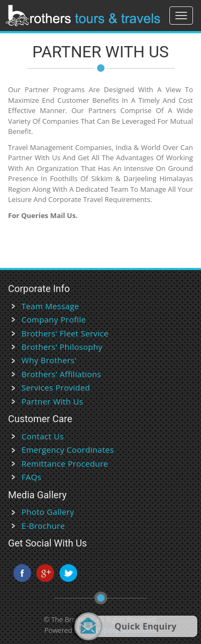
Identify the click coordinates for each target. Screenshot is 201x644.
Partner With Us (52, 401)
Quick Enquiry (146, 626)
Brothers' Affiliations (61, 374)
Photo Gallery (48, 512)
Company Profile (54, 319)
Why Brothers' (49, 360)
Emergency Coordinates (68, 450)
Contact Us (43, 436)
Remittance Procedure (65, 463)
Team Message (50, 306)
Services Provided (56, 387)
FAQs (31, 477)
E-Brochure (43, 526)
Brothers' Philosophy (62, 347)
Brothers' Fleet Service (65, 333)
